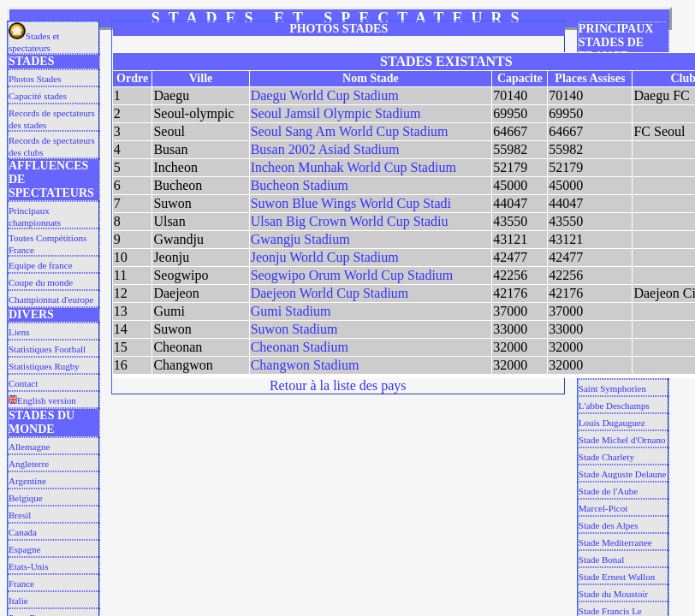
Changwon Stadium (305, 365)
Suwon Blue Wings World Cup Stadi (351, 203)
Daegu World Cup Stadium (325, 95)
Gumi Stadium (291, 311)
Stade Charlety (606, 457)
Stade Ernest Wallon (617, 577)
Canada (23, 532)
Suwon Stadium (294, 329)
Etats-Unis (28, 566)
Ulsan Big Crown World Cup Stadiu (350, 221)
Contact (23, 383)
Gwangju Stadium (300, 239)
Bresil (20, 515)
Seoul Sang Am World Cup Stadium (350, 131)
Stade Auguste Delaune (623, 474)
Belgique (26, 498)
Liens (19, 332)
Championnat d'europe (51, 299)
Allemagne (29, 447)
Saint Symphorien (612, 388)
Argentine (27, 481)
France (21, 583)
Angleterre (29, 464)
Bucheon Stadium (300, 185)
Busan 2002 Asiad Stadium (325, 149)
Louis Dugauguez (612, 423)
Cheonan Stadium (300, 347)
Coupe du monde (41, 282)
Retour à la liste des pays (338, 385)
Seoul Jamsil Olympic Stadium (336, 113)
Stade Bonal (601, 560)
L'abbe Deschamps (614, 406)
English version (42, 400)
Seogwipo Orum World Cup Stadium (352, 275)
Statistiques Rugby (44, 366)
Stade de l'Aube (608, 491)
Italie (18, 601)
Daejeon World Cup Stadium (330, 293)
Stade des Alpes (609, 525)
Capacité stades (38, 96)
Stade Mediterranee (615, 542)
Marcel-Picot (603, 508)
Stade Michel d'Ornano (622, 440)
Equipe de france (41, 265)
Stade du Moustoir (613, 594)
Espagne (24, 549)
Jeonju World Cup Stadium (325, 257)
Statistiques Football (47, 349)
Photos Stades (35, 79)
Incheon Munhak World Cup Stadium (353, 167)
